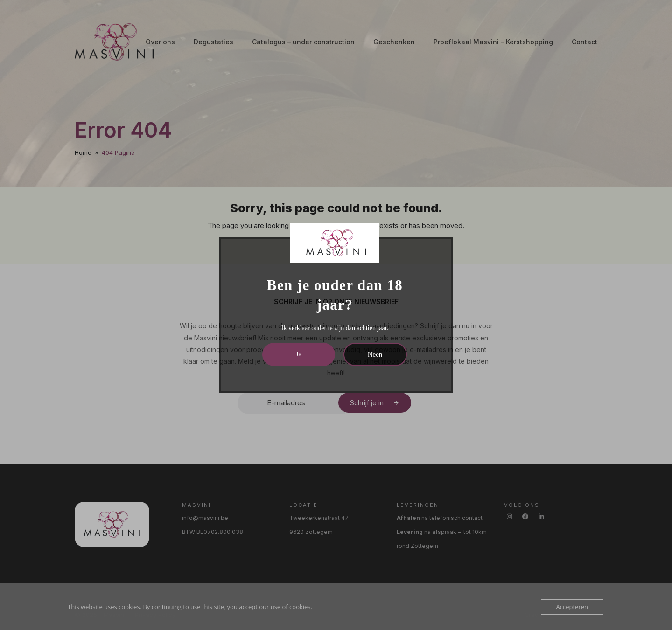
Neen (375, 354)
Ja (299, 354)
